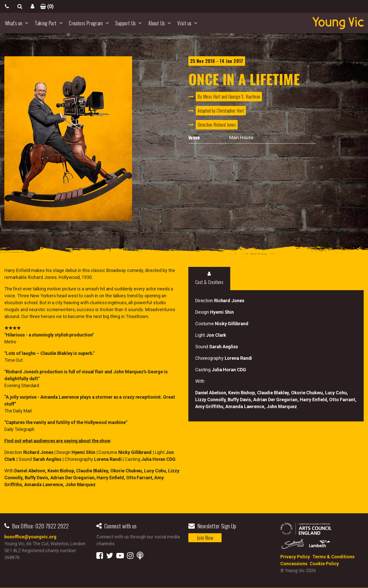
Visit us (184, 23)
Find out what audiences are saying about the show (57, 441)
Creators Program (86, 23)
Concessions (294, 564)
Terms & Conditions (333, 557)
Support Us (125, 23)
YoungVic (338, 23)
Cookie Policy (324, 564)
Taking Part (46, 23)
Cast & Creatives (209, 278)
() (45, 6)
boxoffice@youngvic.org (30, 537)
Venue (194, 137)
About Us (157, 23)
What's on (14, 23)
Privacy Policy (295, 557)
